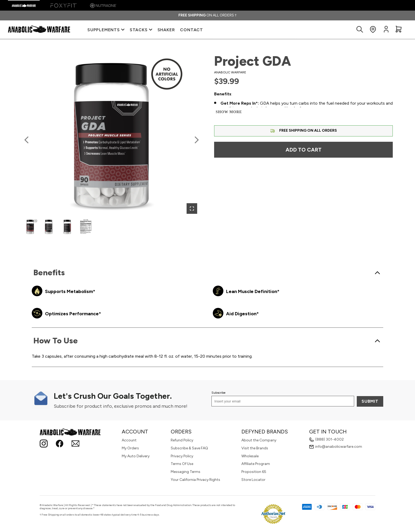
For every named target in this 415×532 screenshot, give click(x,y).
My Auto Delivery (136, 456)
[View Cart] (399, 30)
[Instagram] (44, 444)
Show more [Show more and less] (229, 112)
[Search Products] (360, 30)
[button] (112, 136)
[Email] (75, 444)
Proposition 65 (254, 472)
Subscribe (218, 393)
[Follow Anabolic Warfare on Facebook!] (60, 444)
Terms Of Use (182, 464)
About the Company (259, 440)
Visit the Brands (255, 448)
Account (129, 440)
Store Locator (253, 480)
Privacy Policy (182, 456)
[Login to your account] (386, 32)
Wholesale (250, 456)
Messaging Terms (186, 472)
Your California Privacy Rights (195, 480)
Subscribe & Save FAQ (189, 448)
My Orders (130, 448)
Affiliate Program (256, 464)
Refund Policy (182, 440)
